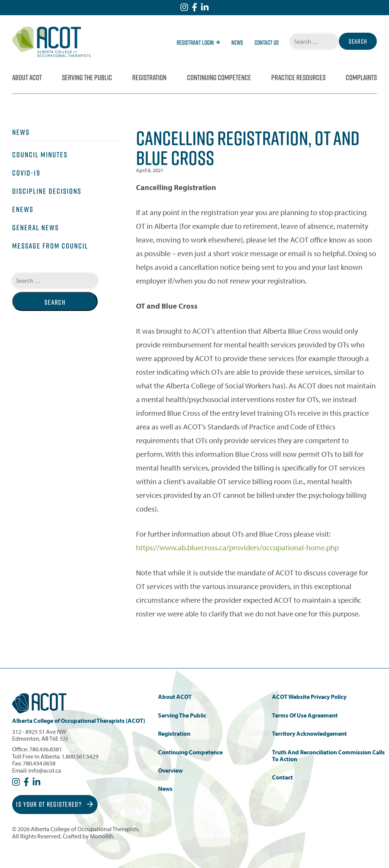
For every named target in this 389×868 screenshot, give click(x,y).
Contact (282, 777)
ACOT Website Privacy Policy (309, 697)
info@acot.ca (45, 770)
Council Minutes (40, 155)
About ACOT (27, 78)
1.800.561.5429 (80, 756)
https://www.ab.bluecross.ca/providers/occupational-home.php (237, 547)
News (237, 43)
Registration (149, 78)
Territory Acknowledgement (309, 734)
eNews (23, 209)
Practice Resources (298, 78)
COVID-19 (26, 173)
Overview (170, 771)
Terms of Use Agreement (305, 715)
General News (36, 228)
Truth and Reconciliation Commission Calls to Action (328, 756)
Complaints (361, 78)
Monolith (102, 836)
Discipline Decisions (47, 191)
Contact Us (267, 43)
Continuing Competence (219, 78)
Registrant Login (198, 43)
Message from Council (50, 246)
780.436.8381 (46, 749)
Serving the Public (87, 78)
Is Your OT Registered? (55, 804)
